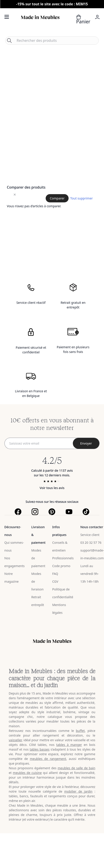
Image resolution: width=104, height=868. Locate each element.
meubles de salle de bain (76, 768)
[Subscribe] (86, 443)
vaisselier (15, 740)
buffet (80, 731)
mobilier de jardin (78, 791)
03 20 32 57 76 (91, 543)
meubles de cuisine (27, 773)
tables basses (40, 749)
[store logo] (40, 22)
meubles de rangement (48, 759)
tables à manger (69, 745)
